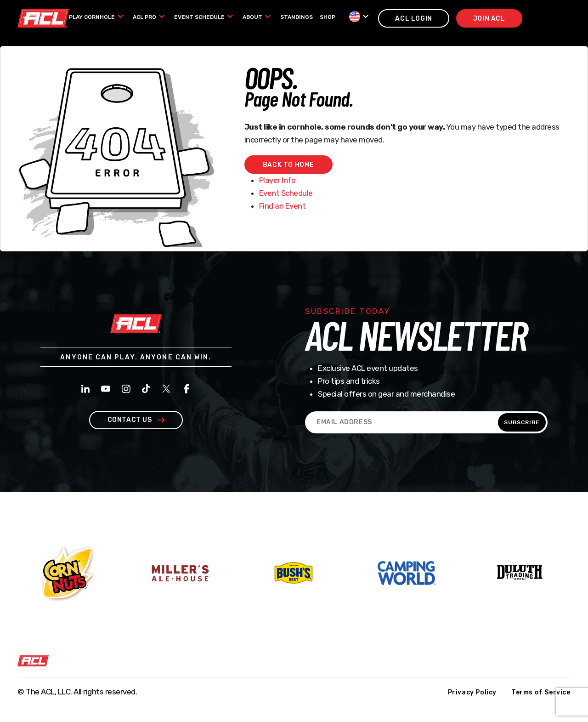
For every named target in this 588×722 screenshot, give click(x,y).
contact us (136, 420)
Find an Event (283, 206)
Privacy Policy (472, 692)
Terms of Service (541, 692)
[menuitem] (97, 17)
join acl (489, 19)
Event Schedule (286, 193)
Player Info (277, 180)
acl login (413, 19)
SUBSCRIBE (522, 422)
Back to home (288, 165)
